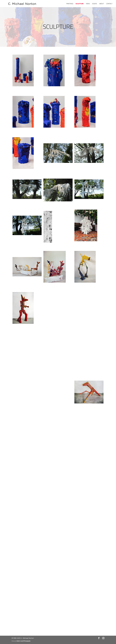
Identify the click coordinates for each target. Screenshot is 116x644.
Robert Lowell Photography (24, 641)
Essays (95, 4)
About (102, 4)
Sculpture (80, 4)
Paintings (70, 4)
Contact (109, 4)
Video (88, 4)
